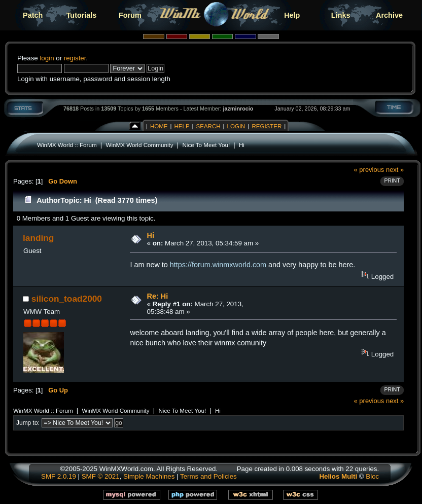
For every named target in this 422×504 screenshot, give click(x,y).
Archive (389, 15)
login (47, 58)
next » (395, 170)
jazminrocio (238, 109)
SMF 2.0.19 (59, 476)
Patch (33, 15)
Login (236, 126)
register (75, 58)
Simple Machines (149, 476)
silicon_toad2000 (67, 299)
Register (267, 126)
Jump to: (28, 423)
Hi (242, 145)
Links (341, 15)
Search (208, 126)
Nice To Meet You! (206, 145)
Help (292, 15)
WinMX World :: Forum (67, 145)
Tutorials (82, 15)
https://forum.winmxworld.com (218, 265)
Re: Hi (158, 296)
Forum (130, 15)
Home (159, 126)
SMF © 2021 (101, 476)
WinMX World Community (139, 145)
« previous (369, 170)
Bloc (372, 476)
